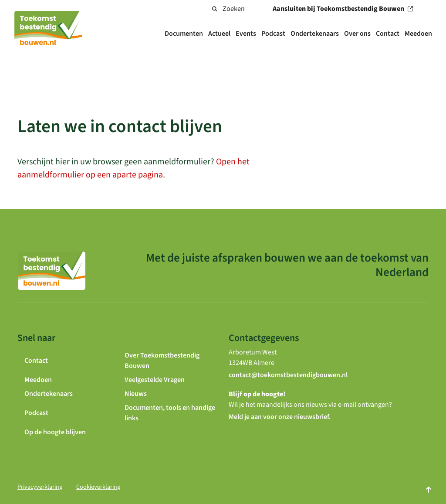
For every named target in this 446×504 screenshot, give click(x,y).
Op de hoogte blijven (55, 432)
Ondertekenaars (315, 34)
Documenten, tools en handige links (170, 413)
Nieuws (136, 394)
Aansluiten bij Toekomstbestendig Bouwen (345, 9)
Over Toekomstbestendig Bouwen (162, 361)
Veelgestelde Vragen (155, 380)
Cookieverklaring (98, 487)
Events (246, 34)
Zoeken (228, 9)
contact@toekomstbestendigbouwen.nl (288, 375)
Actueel (219, 34)
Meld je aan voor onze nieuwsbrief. (280, 417)
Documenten (184, 34)
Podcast (273, 34)
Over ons (357, 34)
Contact (388, 34)
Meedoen (418, 34)
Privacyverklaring (40, 487)
